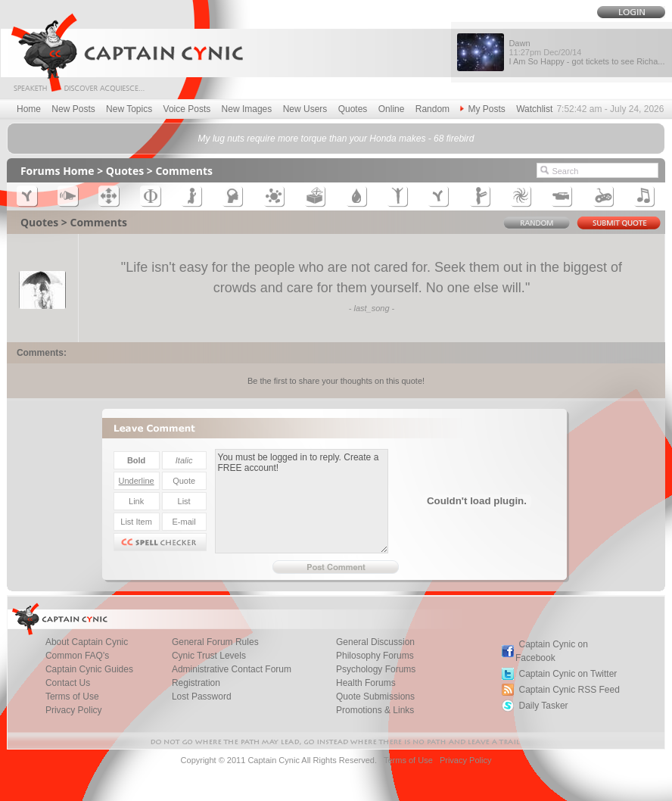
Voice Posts (187, 109)
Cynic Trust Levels (209, 656)
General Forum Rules (215, 642)
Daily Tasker (543, 706)
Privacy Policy (74, 710)
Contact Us (68, 683)
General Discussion (375, 642)
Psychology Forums (376, 669)
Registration (196, 683)
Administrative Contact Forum (232, 669)
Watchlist (534, 109)
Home (29, 109)
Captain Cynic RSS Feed (569, 690)
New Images (247, 109)
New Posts (73, 109)
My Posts (482, 109)
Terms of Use (72, 697)
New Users (305, 109)
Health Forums (366, 683)
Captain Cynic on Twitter (568, 674)
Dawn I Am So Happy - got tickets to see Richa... (586, 52)
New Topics (129, 109)
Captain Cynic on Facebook (552, 651)
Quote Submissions (375, 697)
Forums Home (58, 171)
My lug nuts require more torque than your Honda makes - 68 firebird (336, 139)
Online (392, 109)
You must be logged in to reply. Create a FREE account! (302, 501)
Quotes (353, 109)
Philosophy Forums (375, 656)
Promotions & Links (375, 710)
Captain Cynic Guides (89, 669)
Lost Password (202, 697)
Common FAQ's (77, 656)
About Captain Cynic (87, 642)
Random (432, 109)
